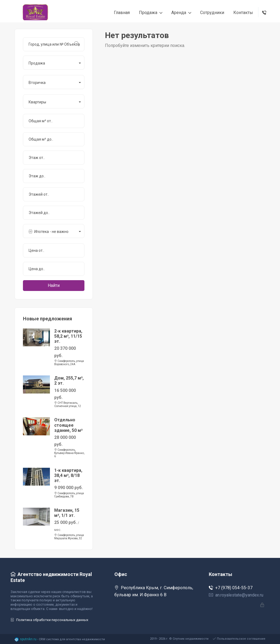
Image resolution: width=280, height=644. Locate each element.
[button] (54, 63)
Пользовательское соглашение (239, 639)
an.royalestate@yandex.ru (236, 595)
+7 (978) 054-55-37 (231, 588)
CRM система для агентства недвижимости (72, 639)
